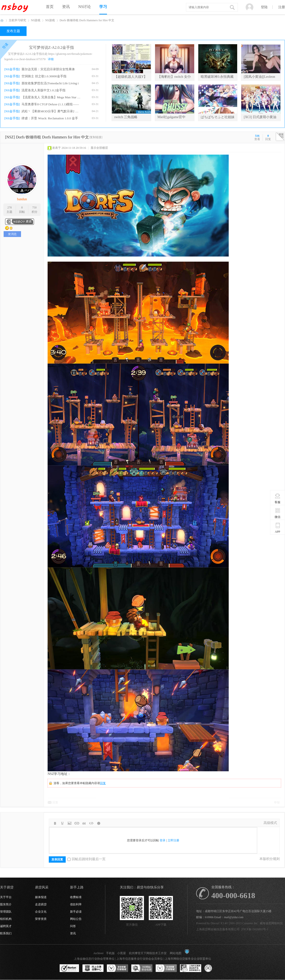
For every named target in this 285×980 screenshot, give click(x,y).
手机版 (110, 953)
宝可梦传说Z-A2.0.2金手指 (52, 47)
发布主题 (13, 31)
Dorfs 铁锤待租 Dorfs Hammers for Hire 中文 (87, 20)
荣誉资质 (41, 919)
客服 (278, 498)
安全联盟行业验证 (117, 968)
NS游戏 (36, 20)
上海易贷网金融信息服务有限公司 (218, 929)
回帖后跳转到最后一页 (86, 859)
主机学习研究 (17, 20)
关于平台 (6, 897)
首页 (50, 7)
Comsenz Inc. (250, 923)
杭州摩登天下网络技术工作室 (148, 953)
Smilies (99, 823)
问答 (73, 926)
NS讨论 (85, 7)
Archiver (98, 953)
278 (9, 207)
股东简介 (6, 904)
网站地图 (176, 953)
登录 (163, 840)
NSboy (2, 20)
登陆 (264, 7)
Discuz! (215, 923)
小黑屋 (121, 953)
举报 (277, 802)
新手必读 (76, 912)
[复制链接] (96, 137)
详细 (51, 59)
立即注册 (173, 840)
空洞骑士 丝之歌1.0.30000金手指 (44, 76)
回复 (103, 783)
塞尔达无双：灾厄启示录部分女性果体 (48, 69)
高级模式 (270, 823)
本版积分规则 (270, 859)
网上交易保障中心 (93, 968)
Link (77, 823)
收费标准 (76, 897)
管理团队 (6, 912)
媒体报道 (41, 897)
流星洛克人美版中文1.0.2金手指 (43, 90)
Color (62, 823)
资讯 (66, 7)
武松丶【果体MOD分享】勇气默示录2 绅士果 (51, 111)
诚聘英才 (6, 926)
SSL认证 (69, 968)
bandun (22, 199)
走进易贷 (41, 904)
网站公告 (76, 919)
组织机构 (6, 919)
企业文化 (41, 912)
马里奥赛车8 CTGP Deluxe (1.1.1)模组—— (50, 104)
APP (278, 528)
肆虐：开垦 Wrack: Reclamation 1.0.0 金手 (50, 118)
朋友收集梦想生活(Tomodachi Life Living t (50, 83)
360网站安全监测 (142, 968)
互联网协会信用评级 (215, 968)
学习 (103, 7)
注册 (282, 7)
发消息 (12, 234)
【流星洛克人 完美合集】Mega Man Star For (51, 97)
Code (91, 823)
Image (70, 823)
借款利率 (76, 904)
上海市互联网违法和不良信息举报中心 (191, 968)
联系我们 (6, 933)
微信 (278, 513)
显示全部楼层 (99, 148)
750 (35, 207)
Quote (84, 823)
